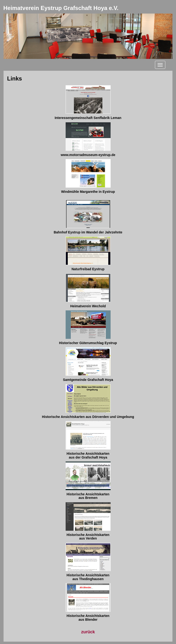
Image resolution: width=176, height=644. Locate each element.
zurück (88, 632)
